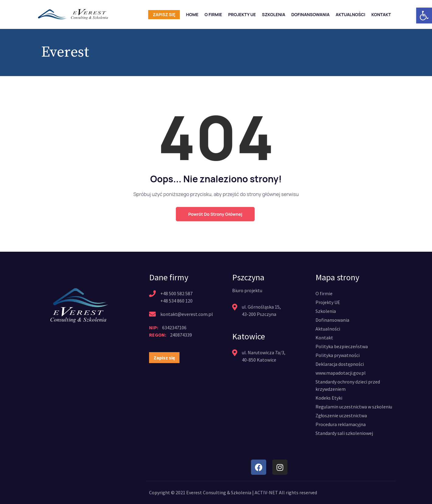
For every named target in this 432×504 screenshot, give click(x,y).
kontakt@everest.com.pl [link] (186, 314)
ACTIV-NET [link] (266, 492)
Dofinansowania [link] (311, 14)
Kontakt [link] (381, 14)
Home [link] (192, 14)
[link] (424, 16)
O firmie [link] (213, 14)
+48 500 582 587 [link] (176, 293)
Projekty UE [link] (242, 14)
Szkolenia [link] (274, 14)
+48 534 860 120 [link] (176, 301)
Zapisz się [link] (164, 14)
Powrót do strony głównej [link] (215, 214)
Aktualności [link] (350, 14)
